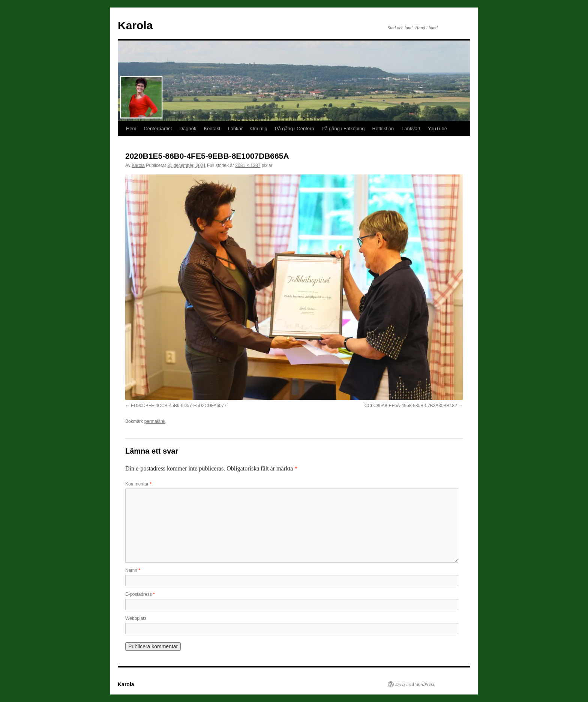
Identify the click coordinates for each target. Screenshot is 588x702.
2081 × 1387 (248, 165)
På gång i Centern (295, 129)
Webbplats (136, 618)
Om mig (259, 129)
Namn (133, 570)
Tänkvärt (411, 129)
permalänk (155, 421)
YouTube (437, 129)
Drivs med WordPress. (415, 684)
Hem (131, 129)
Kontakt (212, 129)
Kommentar (138, 484)
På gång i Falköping (343, 129)
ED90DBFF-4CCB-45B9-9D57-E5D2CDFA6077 (179, 406)
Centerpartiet (158, 129)
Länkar (235, 129)
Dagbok (188, 129)
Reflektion (383, 129)
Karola (135, 25)
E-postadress (140, 594)
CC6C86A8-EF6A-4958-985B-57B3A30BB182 (411, 406)
